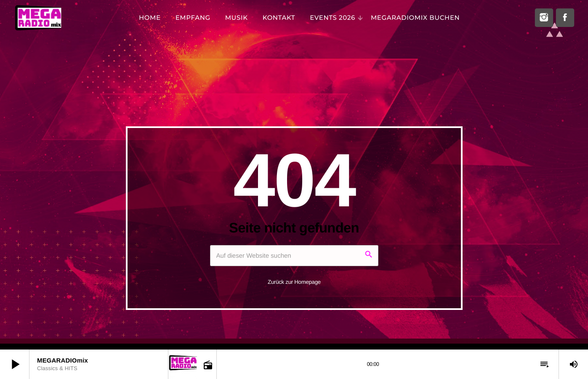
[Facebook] (565, 18)
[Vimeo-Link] (38, 18)
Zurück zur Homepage (294, 282)
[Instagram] (544, 18)
